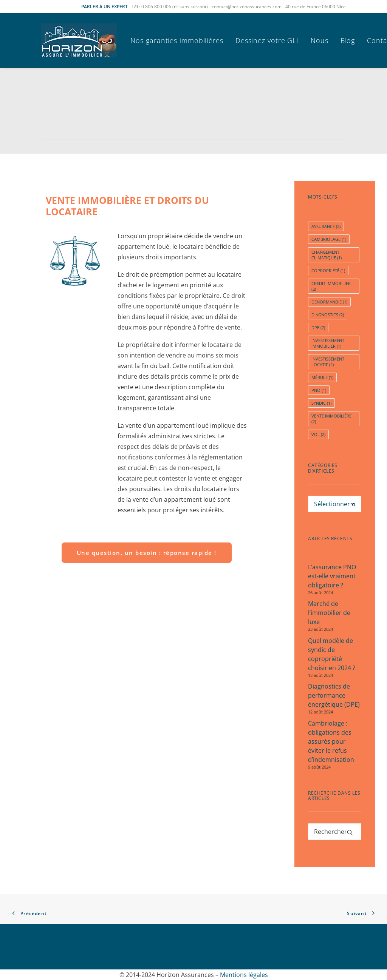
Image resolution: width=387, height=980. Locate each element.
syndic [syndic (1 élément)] (321, 403)
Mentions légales (244, 975)
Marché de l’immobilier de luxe (329, 613)
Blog (348, 40)
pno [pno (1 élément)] (319, 390)
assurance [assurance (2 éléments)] (326, 226)
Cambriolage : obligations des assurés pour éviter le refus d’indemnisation (331, 741)
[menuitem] (179, 40)
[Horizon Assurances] (79, 40)
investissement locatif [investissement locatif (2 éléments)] (328, 362)
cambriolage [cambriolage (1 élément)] (329, 239)
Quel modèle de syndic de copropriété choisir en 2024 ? (332, 654)
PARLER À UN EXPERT (104, 7)
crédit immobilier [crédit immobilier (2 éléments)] (331, 286)
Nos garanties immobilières (177, 40)
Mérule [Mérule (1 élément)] (322, 377)
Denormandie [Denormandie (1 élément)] (329, 302)
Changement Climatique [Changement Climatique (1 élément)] (327, 255)
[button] (350, 832)
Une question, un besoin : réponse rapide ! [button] (147, 553)
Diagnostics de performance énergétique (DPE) (334, 695)
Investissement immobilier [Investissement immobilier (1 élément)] (328, 343)
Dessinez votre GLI (267, 40)
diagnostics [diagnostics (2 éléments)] (328, 315)
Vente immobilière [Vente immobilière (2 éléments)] (331, 419)
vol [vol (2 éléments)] (318, 434)
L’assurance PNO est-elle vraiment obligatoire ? (332, 576)
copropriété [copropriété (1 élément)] (328, 270)
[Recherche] (335, 832)
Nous (320, 40)
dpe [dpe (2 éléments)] (318, 327)
